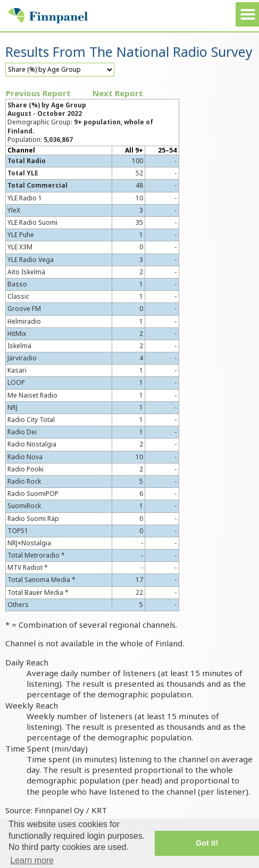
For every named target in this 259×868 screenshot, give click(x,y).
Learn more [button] (32, 860)
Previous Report (38, 93)
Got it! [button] (207, 843)
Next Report (118, 93)
